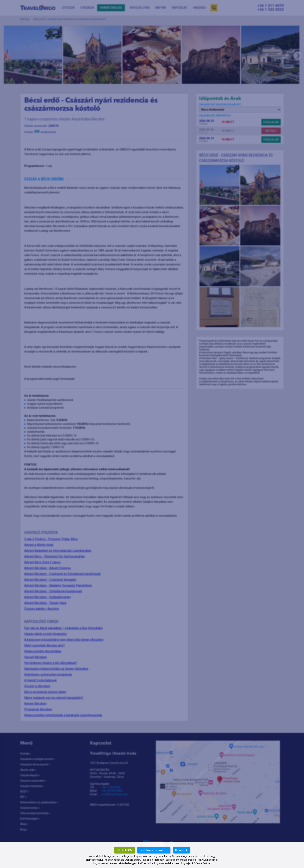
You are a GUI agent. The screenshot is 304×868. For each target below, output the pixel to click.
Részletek (181, 850)
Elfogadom (124, 850)
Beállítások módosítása (154, 850)
